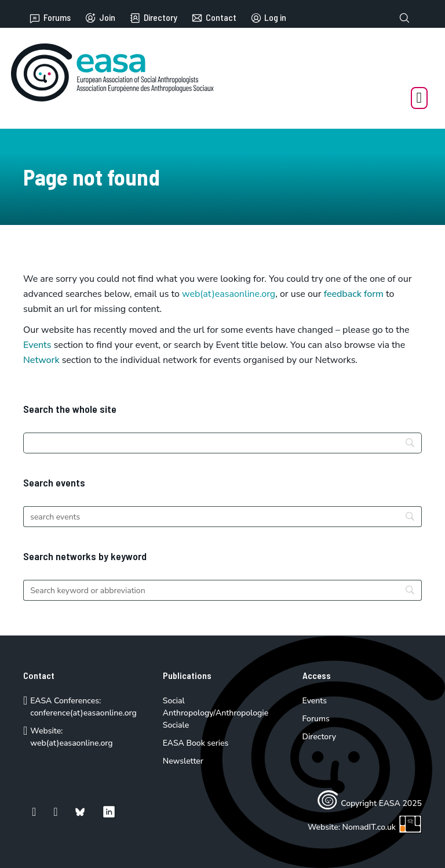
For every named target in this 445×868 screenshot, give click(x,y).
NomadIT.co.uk (382, 827)
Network (41, 360)
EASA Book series (196, 743)
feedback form (354, 294)
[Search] (222, 443)
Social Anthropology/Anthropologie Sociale (216, 713)
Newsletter (183, 761)
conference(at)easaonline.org (83, 713)
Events (37, 345)
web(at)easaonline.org (71, 743)
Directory (153, 18)
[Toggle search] (404, 18)
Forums (50, 18)
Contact (214, 18)
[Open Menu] (420, 98)
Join (100, 18)
